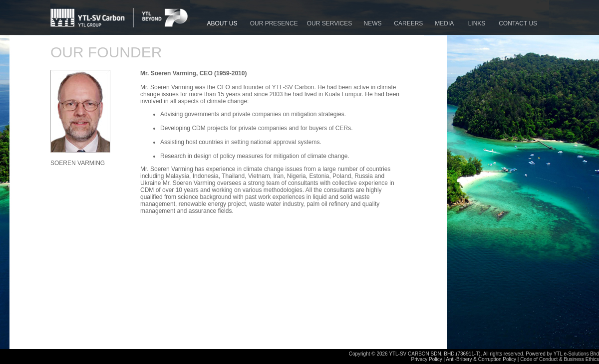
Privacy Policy (427, 359)
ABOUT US (224, 23)
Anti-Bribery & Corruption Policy (481, 359)
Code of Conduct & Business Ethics (560, 359)
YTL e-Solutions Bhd (576, 354)
